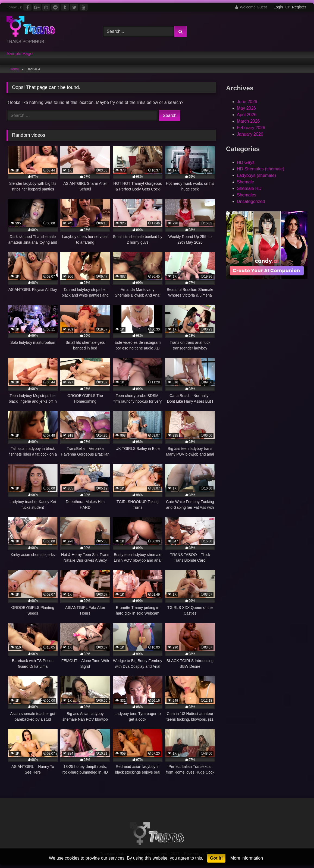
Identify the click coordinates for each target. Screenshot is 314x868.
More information (247, 858)
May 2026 (246, 108)
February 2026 (251, 128)
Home (14, 69)
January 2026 (250, 134)
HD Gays (246, 162)
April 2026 (247, 115)
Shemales (247, 195)
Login (278, 7)
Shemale (245, 182)
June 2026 (247, 102)
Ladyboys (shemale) (256, 175)
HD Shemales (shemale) (260, 169)
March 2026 (248, 121)
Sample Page (20, 54)
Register (299, 7)
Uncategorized (251, 201)
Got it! (216, 858)
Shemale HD (249, 188)
